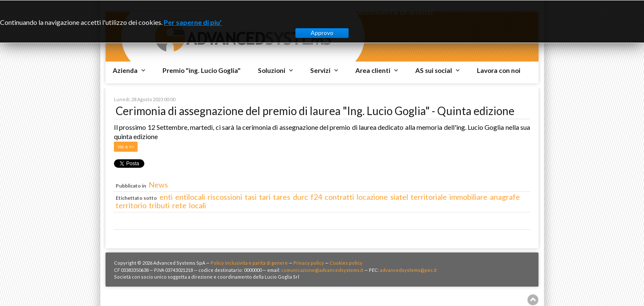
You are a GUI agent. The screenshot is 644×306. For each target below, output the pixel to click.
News (158, 185)
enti (166, 197)
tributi (159, 205)
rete (179, 205)
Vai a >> (126, 147)
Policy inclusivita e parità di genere (249, 263)
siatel (399, 197)
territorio (131, 205)
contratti (339, 197)
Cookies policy (346, 263)
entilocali (190, 197)
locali (198, 205)
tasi (251, 197)
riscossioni (225, 197)
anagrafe (505, 197)
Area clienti (373, 70)
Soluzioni (272, 70)
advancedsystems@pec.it (408, 270)
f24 (316, 197)
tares (282, 197)
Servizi (320, 70)
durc (300, 197)
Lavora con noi (499, 70)
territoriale (429, 197)
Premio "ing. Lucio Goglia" (202, 70)
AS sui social (434, 70)
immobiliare (468, 197)
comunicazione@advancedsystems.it (322, 270)
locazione (372, 197)
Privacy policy (309, 263)
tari (265, 197)
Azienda (125, 70)
